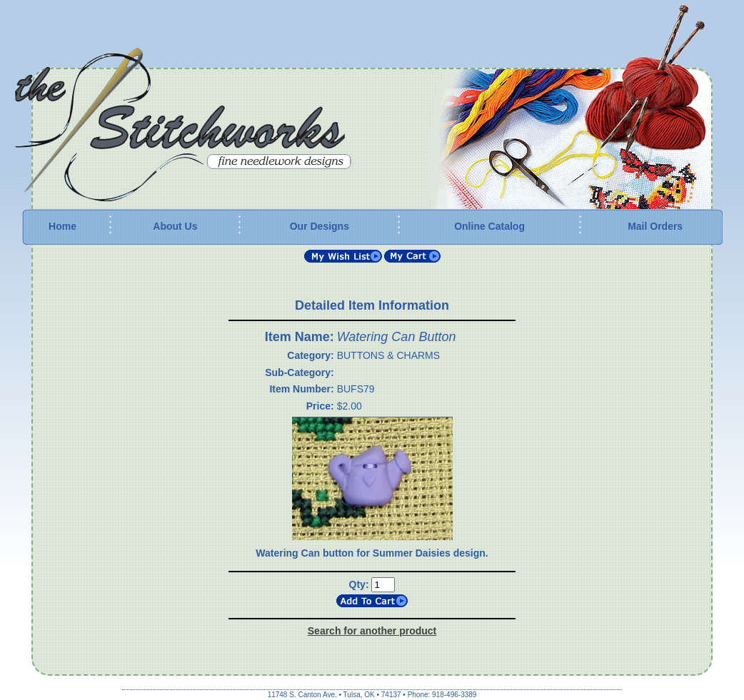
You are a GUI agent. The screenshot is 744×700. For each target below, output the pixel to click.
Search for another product (372, 631)
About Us (175, 226)
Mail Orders (655, 226)
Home (62, 226)
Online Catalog (489, 226)
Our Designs (320, 226)
